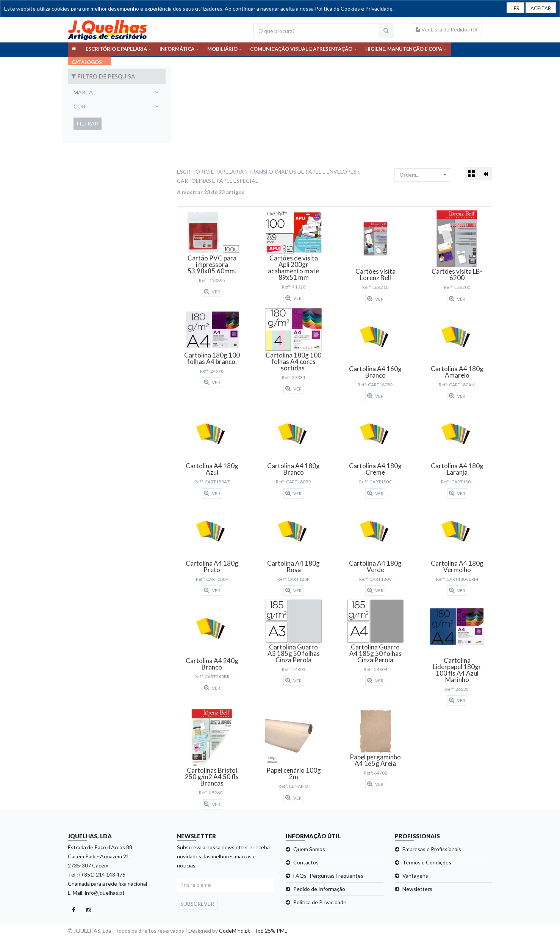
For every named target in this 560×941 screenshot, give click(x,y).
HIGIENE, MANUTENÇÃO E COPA (404, 50)
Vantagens (415, 876)
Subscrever (197, 904)
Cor (79, 106)
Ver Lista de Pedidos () (446, 29)
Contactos (306, 862)
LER (512, 9)
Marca (83, 92)
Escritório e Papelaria (210, 172)
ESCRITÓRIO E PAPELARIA (116, 50)
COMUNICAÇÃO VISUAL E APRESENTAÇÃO (301, 50)
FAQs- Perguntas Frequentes (328, 876)
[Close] (539, 8)
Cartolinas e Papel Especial (217, 181)
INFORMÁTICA (177, 50)
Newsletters (417, 889)
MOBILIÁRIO (222, 50)
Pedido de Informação (319, 889)
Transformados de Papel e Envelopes (302, 172)
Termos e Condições (427, 862)
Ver (212, 292)
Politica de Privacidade (320, 902)
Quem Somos (309, 849)
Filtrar (88, 123)
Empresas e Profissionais (432, 849)
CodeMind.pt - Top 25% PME (253, 931)
